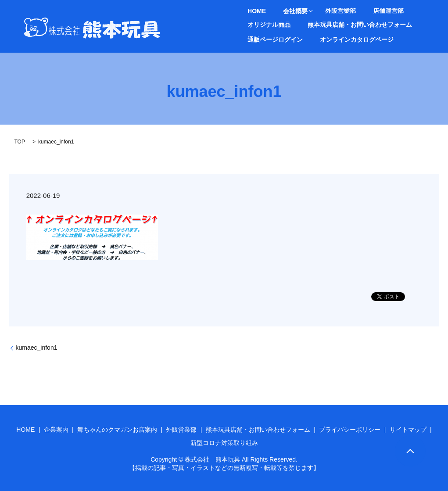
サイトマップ (408, 430)
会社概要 (279, 11)
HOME (251, 11)
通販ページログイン (380, 24)
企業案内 (56, 430)
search (329, 39)
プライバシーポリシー (350, 430)
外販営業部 (319, 11)
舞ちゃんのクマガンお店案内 (117, 430)
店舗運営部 (356, 11)
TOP (20, 142)
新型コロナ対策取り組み (224, 443)
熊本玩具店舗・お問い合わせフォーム (294, 24)
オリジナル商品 (399, 11)
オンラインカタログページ (279, 39)
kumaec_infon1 (37, 348)
